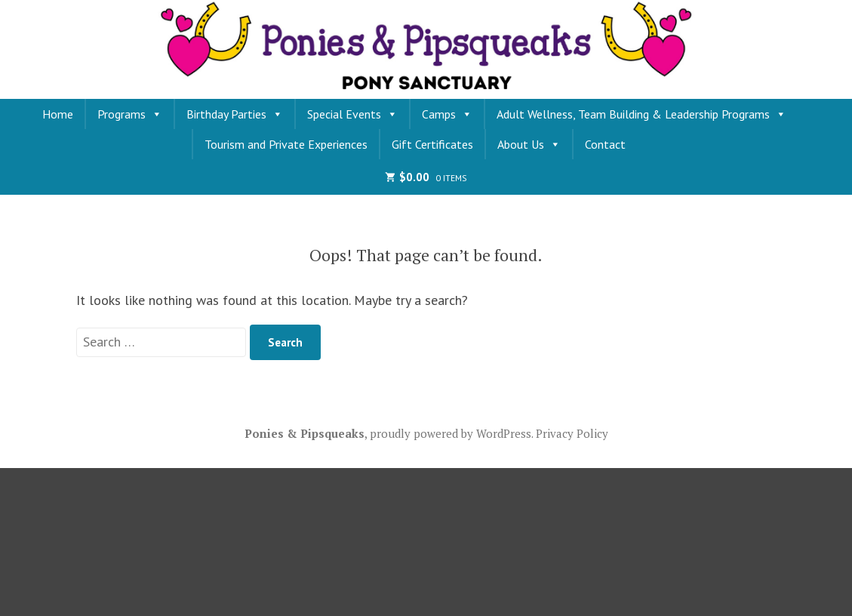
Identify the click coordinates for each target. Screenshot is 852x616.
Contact (605, 144)
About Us (529, 144)
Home (58, 114)
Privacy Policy (572, 433)
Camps (447, 114)
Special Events (352, 114)
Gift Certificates (432, 144)
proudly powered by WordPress (451, 433)
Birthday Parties (235, 114)
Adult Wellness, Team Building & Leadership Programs (641, 114)
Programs (130, 114)
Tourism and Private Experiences (286, 144)
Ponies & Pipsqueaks (305, 433)
